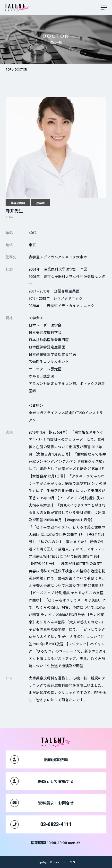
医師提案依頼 (39, 759)
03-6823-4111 (41, 824)
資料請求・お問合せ (42, 803)
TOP (9, 69)
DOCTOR (21, 69)
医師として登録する (42, 781)
